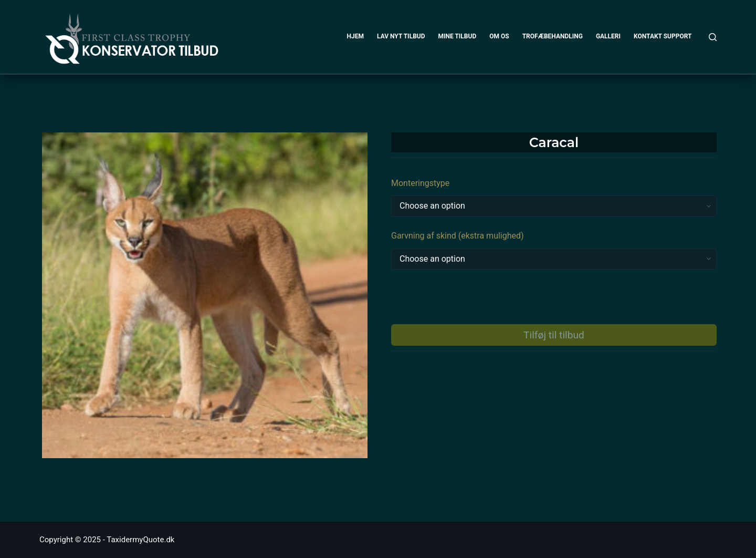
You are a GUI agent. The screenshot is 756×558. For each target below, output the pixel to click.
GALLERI (608, 36)
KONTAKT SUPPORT (663, 36)
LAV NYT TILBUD (401, 36)
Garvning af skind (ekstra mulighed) (458, 236)
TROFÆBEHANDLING (553, 36)
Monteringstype (420, 183)
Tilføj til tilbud (554, 335)
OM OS (499, 36)
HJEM (355, 36)
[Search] (713, 37)
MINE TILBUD (458, 36)
